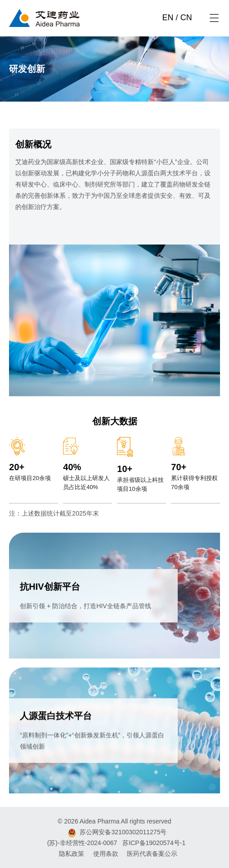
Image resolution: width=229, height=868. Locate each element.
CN (186, 18)
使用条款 (106, 854)
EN (168, 18)
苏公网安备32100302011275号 (123, 832)
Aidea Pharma (100, 821)
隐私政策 (72, 854)
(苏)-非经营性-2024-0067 (82, 843)
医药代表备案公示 (152, 854)
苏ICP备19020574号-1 (154, 843)
